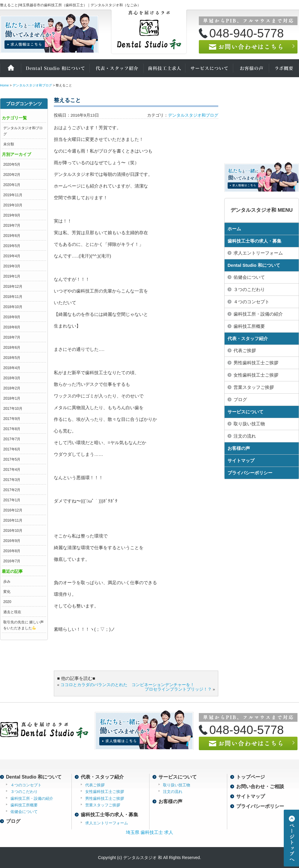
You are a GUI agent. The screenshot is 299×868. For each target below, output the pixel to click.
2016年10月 (13, 531)
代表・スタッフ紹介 (117, 68)
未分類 (9, 144)
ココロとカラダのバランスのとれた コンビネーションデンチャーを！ (127, 685)
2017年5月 (12, 459)
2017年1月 (12, 500)
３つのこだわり (24, 792)
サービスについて (209, 68)
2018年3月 (12, 378)
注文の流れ (173, 792)
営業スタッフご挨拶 (103, 805)
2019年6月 (12, 236)
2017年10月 (13, 409)
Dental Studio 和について (55, 68)
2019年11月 (13, 195)
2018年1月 (12, 398)
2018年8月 (12, 327)
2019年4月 (12, 256)
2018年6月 (12, 348)
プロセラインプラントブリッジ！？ (178, 689)
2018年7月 (12, 337)
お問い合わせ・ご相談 (260, 786)
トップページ (251, 777)
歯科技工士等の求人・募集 (254, 241)
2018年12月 (13, 287)
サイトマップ (241, 460)
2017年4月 (12, 470)
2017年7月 (12, 439)
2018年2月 (12, 388)
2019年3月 (12, 266)
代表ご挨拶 (95, 785)
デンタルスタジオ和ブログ (193, 115)
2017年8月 (12, 429)
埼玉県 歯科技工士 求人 (149, 832)
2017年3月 (12, 480)
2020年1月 (12, 185)
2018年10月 (13, 307)
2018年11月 (13, 297)
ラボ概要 (284, 68)
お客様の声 (251, 68)
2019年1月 (12, 276)
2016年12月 (13, 510)
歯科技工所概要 (24, 805)
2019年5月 (12, 246)
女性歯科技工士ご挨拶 (105, 792)
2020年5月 (12, 165)
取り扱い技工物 (177, 785)
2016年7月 (12, 561)
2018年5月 (12, 358)
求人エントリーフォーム (107, 823)
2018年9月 (12, 317)
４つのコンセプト (26, 785)
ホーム (10, 68)
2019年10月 (13, 205)
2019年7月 (12, 226)
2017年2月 (12, 490)
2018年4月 (12, 368)
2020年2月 (12, 175)
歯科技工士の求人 (164, 68)
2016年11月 (13, 520)
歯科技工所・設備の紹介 (32, 798)
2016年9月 (12, 541)
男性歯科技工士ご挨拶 (105, 798)
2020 (7, 602)
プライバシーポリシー (250, 473)
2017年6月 (12, 449)
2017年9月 (12, 419)
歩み (7, 581)
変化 (7, 592)
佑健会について (24, 812)
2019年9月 (12, 215)
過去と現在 (12, 612)
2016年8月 (12, 551)
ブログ (13, 821)
